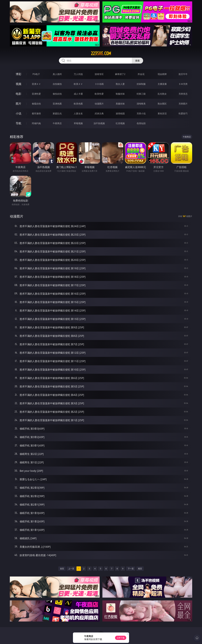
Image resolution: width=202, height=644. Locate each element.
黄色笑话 (162, 113)
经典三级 (141, 94)
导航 (19, 123)
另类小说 (141, 113)
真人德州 (57, 74)
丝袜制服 (141, 84)
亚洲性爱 (36, 94)
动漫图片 (99, 104)
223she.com (101, 53)
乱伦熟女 (162, 94)
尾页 (140, 569)
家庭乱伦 (57, 113)
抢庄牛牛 (183, 74)
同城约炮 (36, 123)
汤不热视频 (99, 123)
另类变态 (183, 94)
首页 (62, 569)
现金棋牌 (162, 74)
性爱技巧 (183, 113)
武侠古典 (99, 113)
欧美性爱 (99, 94)
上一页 (71, 569)
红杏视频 (120, 123)
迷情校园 (120, 113)
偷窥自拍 (36, 104)
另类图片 (183, 104)
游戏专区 (99, 74)
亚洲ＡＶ (36, 84)
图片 (19, 104)
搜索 (137, 61)
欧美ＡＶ (78, 84)
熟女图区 (162, 104)
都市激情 (36, 113)
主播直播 (162, 84)
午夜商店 (57, 123)
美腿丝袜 (120, 104)
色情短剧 (141, 123)
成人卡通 (78, 94)
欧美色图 (78, 104)
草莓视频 (78, 123)
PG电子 (36, 74)
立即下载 (121, 638)
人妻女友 (78, 113)
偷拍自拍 (57, 94)
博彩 (19, 74)
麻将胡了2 (120, 74)
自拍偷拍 (57, 84)
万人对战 (78, 74)
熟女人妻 (120, 84)
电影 (19, 94)
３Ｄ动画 (99, 84)
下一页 (131, 569)
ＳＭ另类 (183, 84)
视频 (19, 84)
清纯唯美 (141, 104)
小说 (19, 113)
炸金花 (141, 74)
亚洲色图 (57, 104)
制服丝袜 (120, 94)
